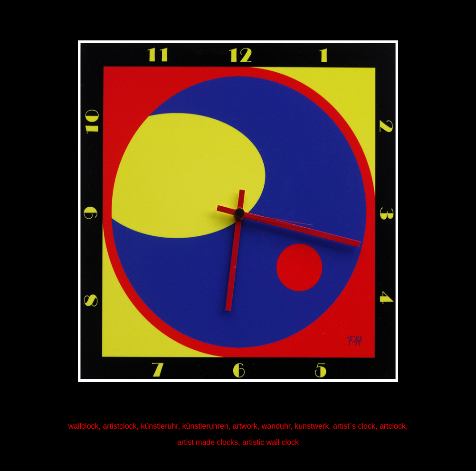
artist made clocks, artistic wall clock (238, 442)
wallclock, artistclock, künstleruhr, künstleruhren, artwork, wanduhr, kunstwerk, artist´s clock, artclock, (238, 426)
